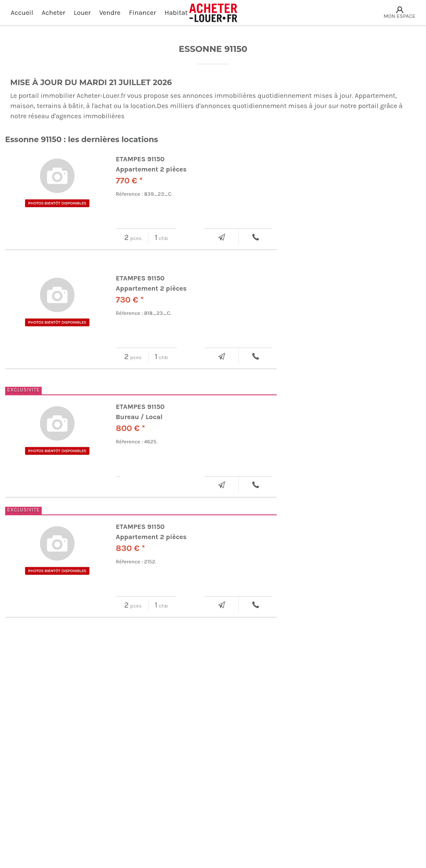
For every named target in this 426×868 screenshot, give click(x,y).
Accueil (22, 13)
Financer (143, 13)
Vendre (110, 13)
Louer (82, 13)
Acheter (53, 13)
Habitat (176, 13)
